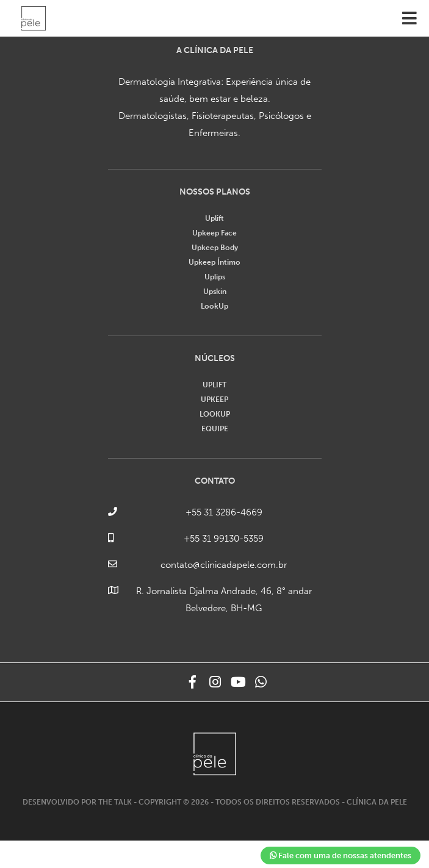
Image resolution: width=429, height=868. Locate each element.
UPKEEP (215, 400)
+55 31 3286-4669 (224, 512)
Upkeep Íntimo (215, 262)
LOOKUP (215, 414)
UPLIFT (215, 385)
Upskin (215, 292)
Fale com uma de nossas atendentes (341, 855)
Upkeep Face (215, 233)
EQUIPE (215, 429)
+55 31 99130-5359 (224, 539)
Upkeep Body (215, 248)
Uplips (215, 277)
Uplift (215, 218)
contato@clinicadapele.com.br (224, 565)
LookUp (215, 306)
